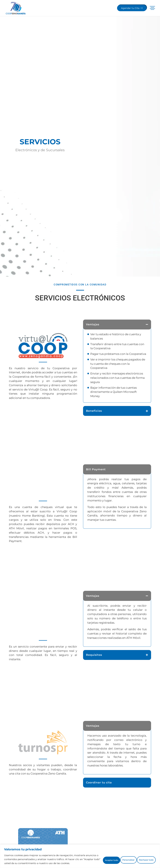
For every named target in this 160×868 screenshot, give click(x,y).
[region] (80, 854)
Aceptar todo (143, 857)
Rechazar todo (116, 857)
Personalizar (89, 857)
